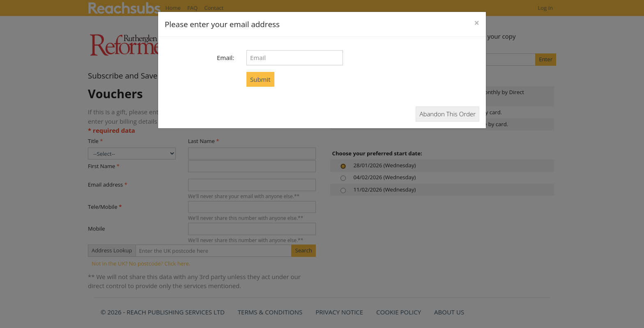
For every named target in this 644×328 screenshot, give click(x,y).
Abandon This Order (447, 114)
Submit (260, 79)
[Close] (477, 23)
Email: (225, 58)
